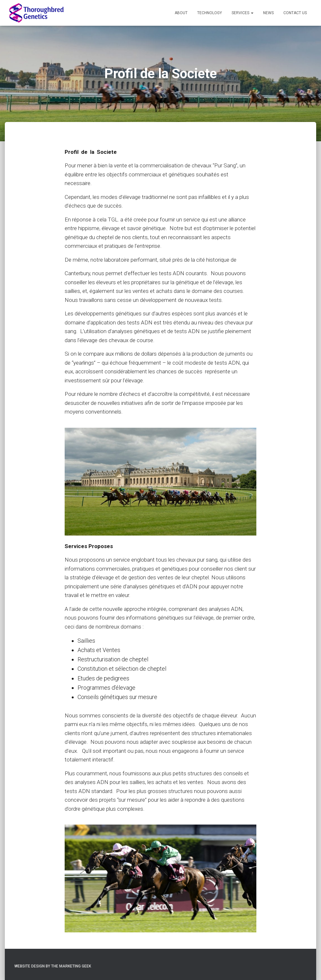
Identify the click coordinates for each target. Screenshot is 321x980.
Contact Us (295, 13)
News (268, 13)
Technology (210, 13)
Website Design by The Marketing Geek (53, 966)
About (181, 13)
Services (243, 13)
